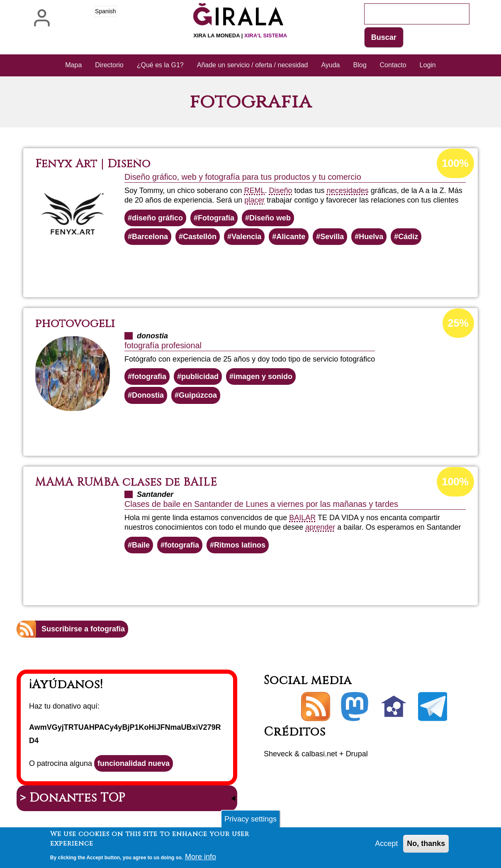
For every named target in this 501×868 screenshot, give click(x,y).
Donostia (148, 395)
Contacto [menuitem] (393, 65)
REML (254, 191)
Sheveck (278, 754)
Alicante (291, 237)
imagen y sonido (263, 377)
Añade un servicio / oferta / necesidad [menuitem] (253, 65)
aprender (320, 527)
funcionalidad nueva (134, 763)
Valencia (246, 237)
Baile (141, 545)
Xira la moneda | (240, 35)
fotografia (149, 377)
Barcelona (150, 237)
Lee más (264, 267)
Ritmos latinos (240, 545)
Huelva (371, 237)
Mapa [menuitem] (73, 65)
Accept (386, 846)
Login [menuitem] (428, 65)
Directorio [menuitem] (109, 65)
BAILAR (302, 518)
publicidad (200, 377)
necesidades (348, 191)
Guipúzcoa (198, 395)
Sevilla (332, 237)
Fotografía (216, 218)
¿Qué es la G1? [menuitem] (160, 65)
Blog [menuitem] (360, 65)
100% (455, 163)
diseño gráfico (157, 218)
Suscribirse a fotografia (83, 629)
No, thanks (426, 846)
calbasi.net (319, 754)
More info (201, 860)
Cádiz (408, 237)
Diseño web (270, 218)
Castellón (200, 237)
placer (254, 200)
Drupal (357, 754)
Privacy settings (250, 822)
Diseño (281, 191)
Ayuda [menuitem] (330, 65)
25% (458, 323)
